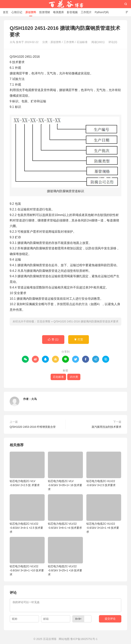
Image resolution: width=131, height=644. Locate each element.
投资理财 (45, 12)
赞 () (53, 340)
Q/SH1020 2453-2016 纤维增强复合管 (33, 427)
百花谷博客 (65, 4)
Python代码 (102, 12)
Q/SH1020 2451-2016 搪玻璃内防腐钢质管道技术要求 (86, 321)
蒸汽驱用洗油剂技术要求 (106, 427)
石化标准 (58, 377)
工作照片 (86, 12)
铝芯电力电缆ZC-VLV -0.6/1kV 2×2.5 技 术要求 (27, 469)
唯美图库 (59, 12)
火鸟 (34, 399)
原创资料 (31, 12)
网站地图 (64, 639)
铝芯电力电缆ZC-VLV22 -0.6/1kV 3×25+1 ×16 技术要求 (65, 556)
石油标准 (82, 42)
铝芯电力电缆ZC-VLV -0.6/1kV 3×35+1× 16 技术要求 (65, 471)
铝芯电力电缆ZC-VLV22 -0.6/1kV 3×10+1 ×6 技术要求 (104, 514)
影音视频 (72, 12)
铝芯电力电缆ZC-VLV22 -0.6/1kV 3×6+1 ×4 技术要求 (65, 512)
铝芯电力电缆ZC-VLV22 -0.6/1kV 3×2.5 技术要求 (104, 469)
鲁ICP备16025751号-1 (84, 639)
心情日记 (17, 12)
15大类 (74, 377)
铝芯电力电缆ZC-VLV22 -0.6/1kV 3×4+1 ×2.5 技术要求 (27, 514)
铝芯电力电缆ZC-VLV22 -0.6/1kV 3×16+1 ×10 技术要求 (27, 556)
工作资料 (69, 42)
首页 (6, 12)
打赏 (79, 340)
